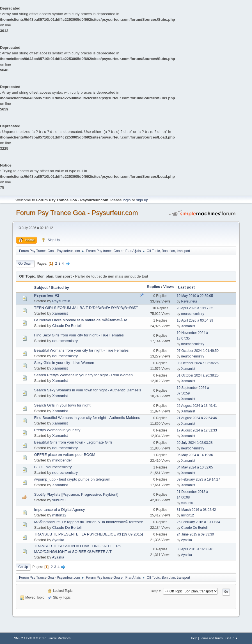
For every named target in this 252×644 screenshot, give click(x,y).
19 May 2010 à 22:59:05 (195, 296)
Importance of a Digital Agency (60, 510)
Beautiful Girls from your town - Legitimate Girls (73, 442)
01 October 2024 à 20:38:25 (198, 375)
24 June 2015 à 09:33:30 (195, 534)
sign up (142, 200)
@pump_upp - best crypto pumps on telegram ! (73, 479)
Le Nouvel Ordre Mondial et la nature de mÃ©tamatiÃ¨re (81, 320)
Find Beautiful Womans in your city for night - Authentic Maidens (87, 418)
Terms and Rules (211, 638)
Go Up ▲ (232, 638)
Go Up (23, 567)
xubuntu (59, 500)
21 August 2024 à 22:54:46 (197, 418)
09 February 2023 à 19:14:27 (199, 479)
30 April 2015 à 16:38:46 (195, 549)
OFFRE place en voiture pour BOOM (65, 455)
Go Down (25, 264)
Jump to (156, 591)
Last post (186, 287)
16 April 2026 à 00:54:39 (195, 320)
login (127, 200)
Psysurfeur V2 (47, 295)
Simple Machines (59, 638)
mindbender (62, 460)
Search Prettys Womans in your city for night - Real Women (83, 375)
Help (194, 638)
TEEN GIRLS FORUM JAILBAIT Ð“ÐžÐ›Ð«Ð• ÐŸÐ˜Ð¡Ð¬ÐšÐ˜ (86, 308)
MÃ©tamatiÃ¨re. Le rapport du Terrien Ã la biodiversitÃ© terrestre (89, 522)
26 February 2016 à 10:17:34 (199, 522)
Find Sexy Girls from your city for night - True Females (79, 335)
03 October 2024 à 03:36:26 (198, 363)
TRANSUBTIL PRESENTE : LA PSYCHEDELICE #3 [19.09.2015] (89, 534)
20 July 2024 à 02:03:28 (195, 443)
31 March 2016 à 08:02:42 (196, 510)
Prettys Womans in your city (57, 430)
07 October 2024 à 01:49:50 (198, 351)
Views (169, 287)
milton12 (59, 515)
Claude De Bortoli (67, 326)
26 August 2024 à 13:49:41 (197, 406)
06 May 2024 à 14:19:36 (195, 455)
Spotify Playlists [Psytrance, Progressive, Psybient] (76, 494)
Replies (153, 287)
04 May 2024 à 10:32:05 (195, 467)
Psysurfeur (61, 301)
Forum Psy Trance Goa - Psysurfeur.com (77, 213)
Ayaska (58, 540)
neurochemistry (193, 314)
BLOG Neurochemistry (53, 467)
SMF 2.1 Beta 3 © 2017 (30, 638)
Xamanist (60, 313)
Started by (60, 288)
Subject (41, 288)
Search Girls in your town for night (62, 405)
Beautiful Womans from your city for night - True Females (82, 350)
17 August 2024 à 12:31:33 (197, 430)
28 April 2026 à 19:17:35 (195, 308)
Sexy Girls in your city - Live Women (64, 363)
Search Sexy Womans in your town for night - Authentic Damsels (88, 390)
